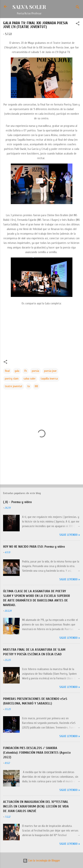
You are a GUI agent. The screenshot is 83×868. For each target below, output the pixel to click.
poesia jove (50, 371)
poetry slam (12, 379)
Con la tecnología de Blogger (41, 861)
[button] (78, 24)
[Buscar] (78, 8)
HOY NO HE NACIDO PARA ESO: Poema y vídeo (34, 547)
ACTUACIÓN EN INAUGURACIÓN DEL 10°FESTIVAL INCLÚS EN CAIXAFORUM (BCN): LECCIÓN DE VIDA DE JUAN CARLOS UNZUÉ (36, 806)
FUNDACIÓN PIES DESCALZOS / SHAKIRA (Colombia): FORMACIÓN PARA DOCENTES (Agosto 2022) (37, 753)
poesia (35, 371)
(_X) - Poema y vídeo (17, 502)
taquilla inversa (49, 379)
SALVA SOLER (29, 7)
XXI (36, 386)
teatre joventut (14, 386)
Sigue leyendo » (70, 535)
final (7, 371)
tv (29, 386)
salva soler (30, 379)
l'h (26, 371)
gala (17, 371)
